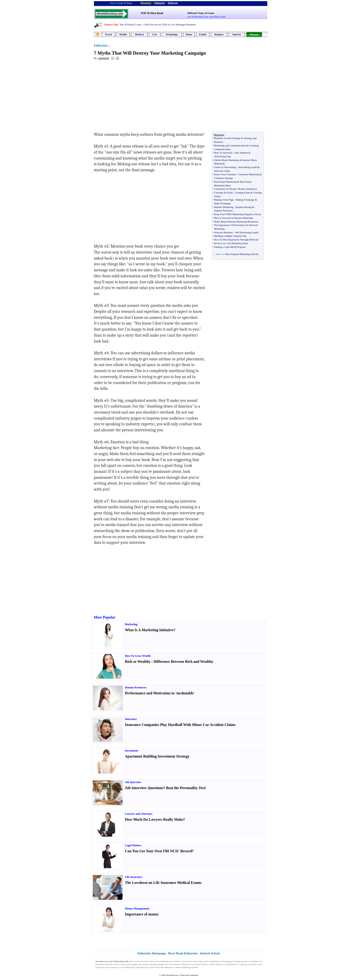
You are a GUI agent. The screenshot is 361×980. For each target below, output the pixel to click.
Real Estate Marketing (225, 182)
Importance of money (142, 914)
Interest (237, 34)
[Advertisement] (131, 97)
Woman (254, 34)
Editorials (101, 46)
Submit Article (210, 953)
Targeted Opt (240, 236)
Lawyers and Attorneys (139, 814)
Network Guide (222, 171)
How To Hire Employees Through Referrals (236, 240)
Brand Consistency (248, 189)
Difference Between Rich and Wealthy (183, 662)
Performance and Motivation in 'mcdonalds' (160, 693)
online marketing (211, 961)
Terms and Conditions (189, 975)
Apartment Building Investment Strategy (157, 756)
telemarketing (226, 961)
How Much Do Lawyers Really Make (154, 819)
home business (216, 964)
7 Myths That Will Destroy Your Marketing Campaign (150, 53)
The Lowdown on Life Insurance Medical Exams (163, 883)
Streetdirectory (172, 975)
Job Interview (133, 782)
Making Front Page (224, 200)
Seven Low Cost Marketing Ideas (231, 243)
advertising (198, 961)
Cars (155, 34)
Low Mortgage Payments (183, 24)
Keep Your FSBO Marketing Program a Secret (238, 214)
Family (203, 34)
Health (123, 34)
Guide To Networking (225, 167)
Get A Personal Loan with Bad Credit (206, 17)
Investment (132, 751)
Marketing (131, 624)
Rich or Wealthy (138, 662)
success (115, 967)
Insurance (131, 719)
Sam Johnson (241, 153)
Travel (108, 34)
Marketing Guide (133, 967)
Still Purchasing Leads (246, 232)
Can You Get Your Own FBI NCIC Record (159, 851)
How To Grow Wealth (138, 656)
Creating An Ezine (223, 192)
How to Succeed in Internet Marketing (234, 218)
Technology (172, 34)
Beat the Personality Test (185, 788)
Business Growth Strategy (227, 138)
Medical (139, 34)
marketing (164, 961)
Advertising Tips (223, 156)
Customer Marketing (249, 174)
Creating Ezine (242, 192)
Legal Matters (133, 845)
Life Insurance (134, 877)
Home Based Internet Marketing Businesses (236, 222)
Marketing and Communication (230, 145)
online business (201, 964)
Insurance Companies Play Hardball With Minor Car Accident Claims (180, 725)
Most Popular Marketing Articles (242, 254)
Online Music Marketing (227, 160)
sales (189, 961)
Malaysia (173, 3)
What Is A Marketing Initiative (149, 630)
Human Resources (136, 687)
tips (111, 964)
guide (238, 961)
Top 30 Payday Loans (130, 24)
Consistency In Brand (225, 189)
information (100, 964)
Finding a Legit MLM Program (230, 247)
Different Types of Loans (201, 13)
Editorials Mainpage (152, 953)
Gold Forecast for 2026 (155, 24)
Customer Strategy (224, 178)
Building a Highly (223, 236)
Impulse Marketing (224, 207)
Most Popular (105, 617)
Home (189, 34)
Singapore (146, 3)
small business (231, 964)
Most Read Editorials (183, 953)
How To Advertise (223, 153)
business (177, 961)
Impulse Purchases (224, 210)
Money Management (137, 909)
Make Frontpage (222, 203)
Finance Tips (111, 24)
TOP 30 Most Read (152, 13)
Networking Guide (248, 167)
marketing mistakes (190, 967)
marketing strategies (156, 964)
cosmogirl (103, 58)
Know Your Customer (225, 174)
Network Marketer (224, 232)
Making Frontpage (245, 200)
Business (219, 34)
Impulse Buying (243, 207)
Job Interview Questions (144, 788)
